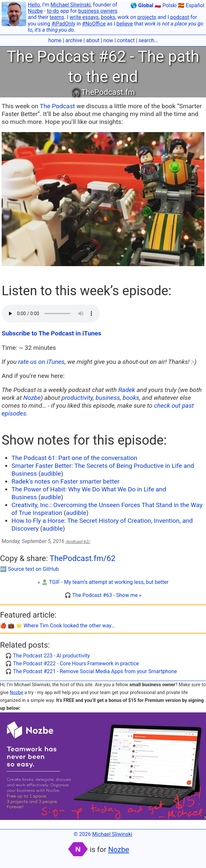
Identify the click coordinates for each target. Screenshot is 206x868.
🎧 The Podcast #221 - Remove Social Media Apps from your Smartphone (91, 671)
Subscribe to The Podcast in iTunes (51, 333)
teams (57, 17)
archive (74, 40)
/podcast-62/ (78, 542)
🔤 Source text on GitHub (29, 569)
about (93, 40)
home (55, 40)
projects (147, 17)
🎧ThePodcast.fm (103, 92)
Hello (34, 5)
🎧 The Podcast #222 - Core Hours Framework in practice (72, 664)
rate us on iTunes (42, 362)
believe (125, 24)
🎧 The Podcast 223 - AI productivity (47, 656)
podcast (180, 17)
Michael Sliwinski (70, 5)
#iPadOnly (63, 24)
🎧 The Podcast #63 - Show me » (103, 595)
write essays (84, 17)
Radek (127, 390)
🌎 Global (142, 5)
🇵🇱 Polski (166, 5)
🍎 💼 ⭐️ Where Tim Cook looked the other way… (57, 626)
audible (51, 474)
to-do (53, 11)
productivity (77, 398)
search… (148, 40)
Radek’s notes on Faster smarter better (66, 481)
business (108, 398)
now (108, 40)
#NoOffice (94, 24)
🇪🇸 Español (191, 5)
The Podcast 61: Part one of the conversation (74, 458)
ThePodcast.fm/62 (82, 558)
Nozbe (35, 11)
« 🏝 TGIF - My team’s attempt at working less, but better (103, 582)
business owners (98, 11)
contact (126, 40)
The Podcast (57, 106)
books (108, 17)
